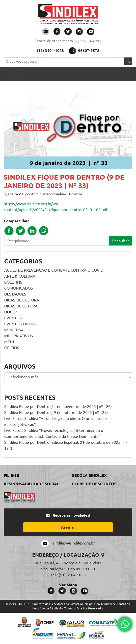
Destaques (15, 294)
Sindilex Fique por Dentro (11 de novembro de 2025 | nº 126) (58, 406)
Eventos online (21, 324)
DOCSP (11, 312)
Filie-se (11, 475)
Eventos (13, 318)
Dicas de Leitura (21, 306)
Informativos (19, 336)
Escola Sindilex (89, 475)
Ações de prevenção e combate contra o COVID (54, 270)
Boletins (13, 282)
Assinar (68, 527)
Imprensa (14, 330)
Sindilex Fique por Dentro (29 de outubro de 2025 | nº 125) (56, 412)
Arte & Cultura (20, 276)
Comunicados (19, 288)
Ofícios (12, 348)
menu (10, 342)
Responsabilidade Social (31, 484)
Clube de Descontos (94, 484)
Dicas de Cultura (22, 300)
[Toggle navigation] (11, 74)
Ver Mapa (68, 585)
